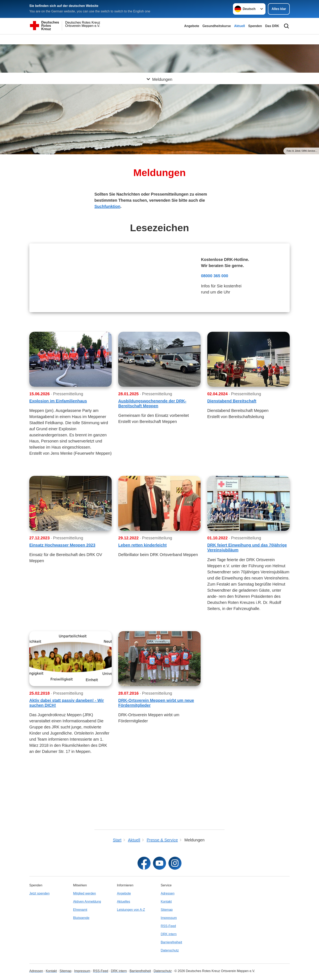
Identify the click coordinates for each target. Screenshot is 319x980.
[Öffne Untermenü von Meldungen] (159, 39)
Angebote (192, 26)
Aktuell (240, 26)
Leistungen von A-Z (131, 910)
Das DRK (272, 26)
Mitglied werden (84, 893)
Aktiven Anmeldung (87, 902)
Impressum (169, 918)
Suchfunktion (107, 206)
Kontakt (166, 902)
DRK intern (169, 934)
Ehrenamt (80, 910)
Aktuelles (124, 902)
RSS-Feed (168, 926)
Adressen (168, 893)
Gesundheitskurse (217, 26)
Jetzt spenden (39, 893)
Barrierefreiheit (171, 942)
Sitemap (167, 910)
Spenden (255, 26)
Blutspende (81, 918)
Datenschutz (170, 950)
